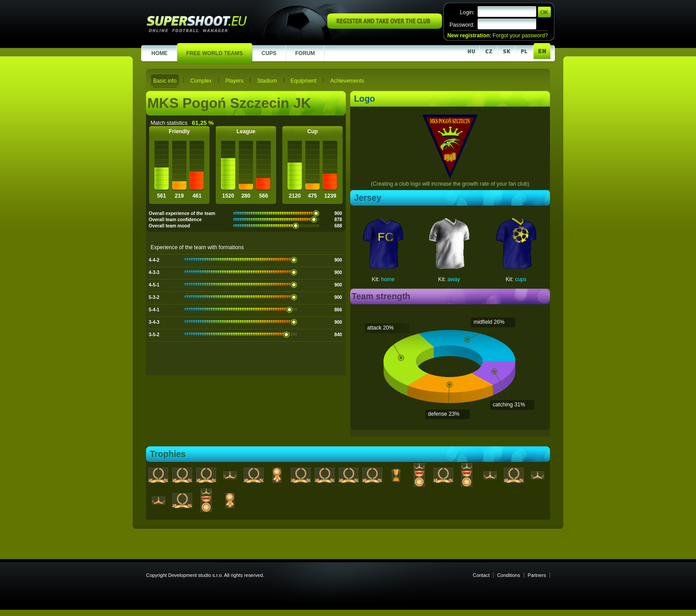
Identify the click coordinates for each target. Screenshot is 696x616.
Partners (537, 575)
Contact (481, 575)
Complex (201, 81)
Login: (467, 12)
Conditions (509, 575)
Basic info (165, 81)
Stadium (267, 81)
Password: (462, 25)
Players (235, 81)
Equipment (304, 81)
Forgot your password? (520, 36)
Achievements (347, 81)
